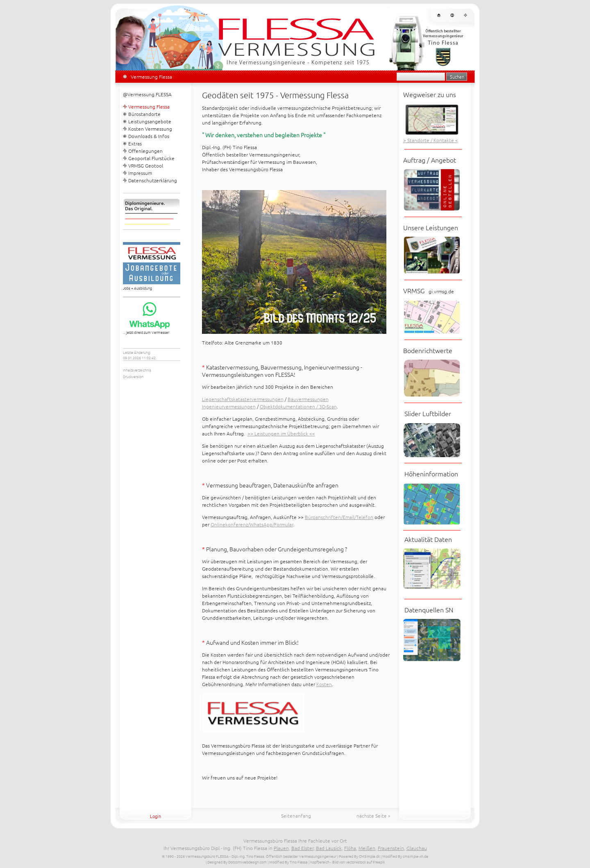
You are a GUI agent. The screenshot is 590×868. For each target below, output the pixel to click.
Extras (135, 143)
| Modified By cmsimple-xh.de (404, 856)
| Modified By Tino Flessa (288, 862)
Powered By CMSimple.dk (359, 856)
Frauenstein (391, 848)
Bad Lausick (329, 848)
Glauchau (417, 848)
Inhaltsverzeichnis (137, 370)
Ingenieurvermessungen (229, 406)
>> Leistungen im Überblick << (281, 433)
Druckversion (133, 376)
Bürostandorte (144, 114)
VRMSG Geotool (146, 165)
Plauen (281, 848)
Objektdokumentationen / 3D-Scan (298, 406)
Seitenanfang (296, 816)
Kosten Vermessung (150, 129)
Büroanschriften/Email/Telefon (339, 517)
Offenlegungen (145, 151)
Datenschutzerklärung (153, 180)
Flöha (350, 848)
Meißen (367, 848)
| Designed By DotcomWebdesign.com (236, 862)
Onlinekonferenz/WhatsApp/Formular (252, 524)
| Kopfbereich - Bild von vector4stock (337, 862)
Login (155, 816)
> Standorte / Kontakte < (431, 140)
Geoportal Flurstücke (151, 158)
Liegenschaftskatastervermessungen (243, 399)
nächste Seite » (373, 816)
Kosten (324, 684)
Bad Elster (302, 848)
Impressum (140, 173)
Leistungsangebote (150, 121)
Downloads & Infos (149, 136)
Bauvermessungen (308, 399)
